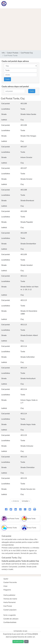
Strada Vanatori (27, 265)
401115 (24, 435)
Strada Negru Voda (28, 424)
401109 (24, 233)
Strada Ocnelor (26, 179)
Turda (23, 109)
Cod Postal (8, 606)
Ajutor (6, 579)
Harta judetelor (9, 595)
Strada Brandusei (27, 201)
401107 (24, 147)
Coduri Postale (13, 53)
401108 (24, 190)
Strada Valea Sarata (28, 114)
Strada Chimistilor (28, 467)
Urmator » (26, 501)
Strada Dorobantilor (28, 244)
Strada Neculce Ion (28, 489)
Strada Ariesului (27, 446)
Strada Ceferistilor (28, 357)
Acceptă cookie (18, 641)
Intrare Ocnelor (26, 157)
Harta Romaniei (10, 602)
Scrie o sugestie (10, 615)
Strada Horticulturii (28, 378)
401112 (24, 276)
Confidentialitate (10, 622)
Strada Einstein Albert (29, 335)
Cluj (22, 120)
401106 (24, 104)
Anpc (5, 586)
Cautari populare (10, 610)
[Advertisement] (20, 29)
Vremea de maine (10, 599)
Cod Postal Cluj (27, 53)
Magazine (7, 590)
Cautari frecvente (10, 582)
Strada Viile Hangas (28, 136)
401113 (24, 300)
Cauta (7, 79)
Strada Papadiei (27, 222)
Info (3, 53)
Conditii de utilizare (11, 619)
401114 (24, 346)
